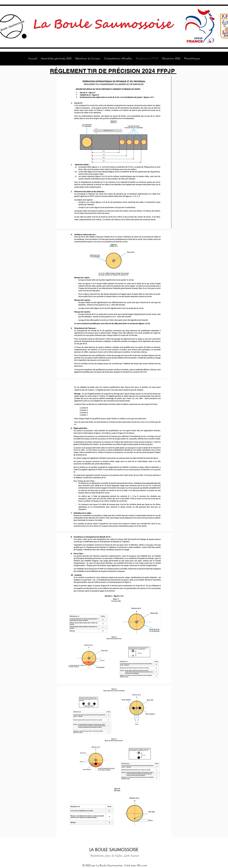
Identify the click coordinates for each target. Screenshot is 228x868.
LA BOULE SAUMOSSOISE (114, 850)
